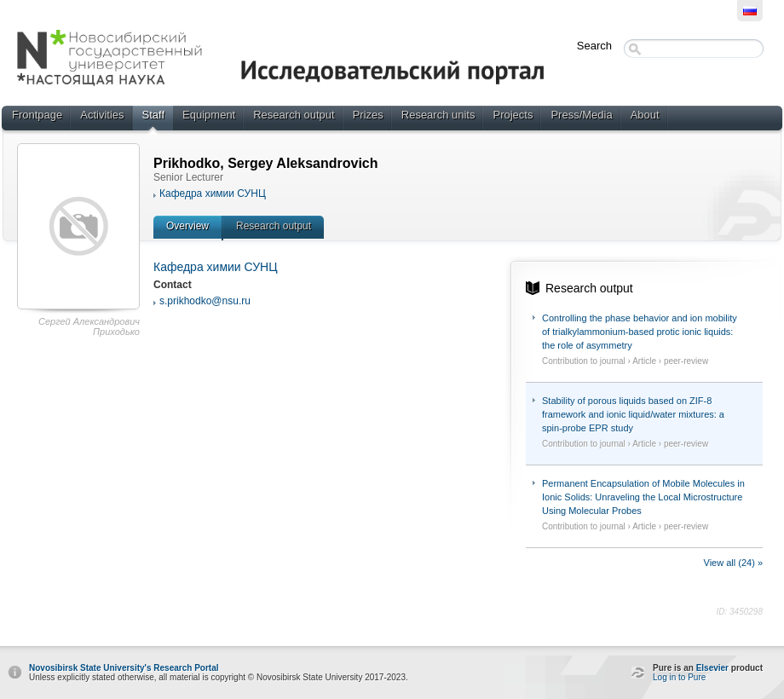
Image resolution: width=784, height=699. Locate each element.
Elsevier (712, 668)
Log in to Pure (679, 677)
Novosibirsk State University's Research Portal (124, 668)
